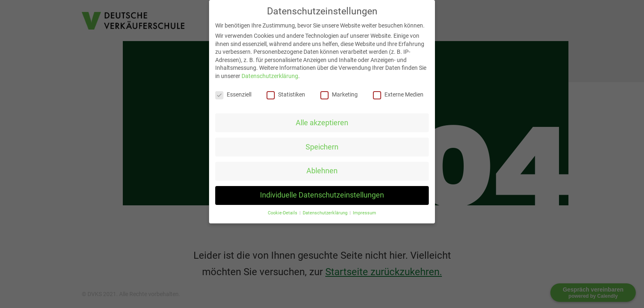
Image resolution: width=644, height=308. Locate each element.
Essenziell (233, 94)
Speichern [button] (322, 147)
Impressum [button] (365, 213)
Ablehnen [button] (322, 171)
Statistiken (286, 94)
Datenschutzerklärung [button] (326, 213)
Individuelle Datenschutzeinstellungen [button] (322, 195)
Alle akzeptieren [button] (322, 123)
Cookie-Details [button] (283, 213)
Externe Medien (398, 94)
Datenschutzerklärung (270, 76)
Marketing (339, 94)
